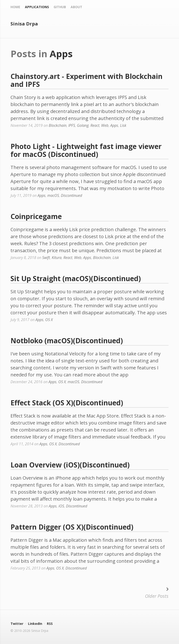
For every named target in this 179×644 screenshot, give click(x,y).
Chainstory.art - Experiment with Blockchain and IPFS (86, 80)
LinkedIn (35, 624)
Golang (83, 125)
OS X (49, 320)
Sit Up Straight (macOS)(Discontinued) (76, 278)
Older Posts (157, 592)
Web (105, 125)
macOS (53, 195)
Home (15, 7)
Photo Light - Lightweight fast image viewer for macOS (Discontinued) (86, 150)
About (76, 7)
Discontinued (71, 195)
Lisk (123, 125)
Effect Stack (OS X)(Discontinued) (67, 403)
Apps (114, 125)
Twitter (17, 624)
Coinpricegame (36, 216)
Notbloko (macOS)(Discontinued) (67, 341)
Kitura (57, 258)
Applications (37, 7)
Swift (46, 258)
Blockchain (58, 125)
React (95, 125)
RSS (50, 624)
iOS (61, 506)
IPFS (72, 125)
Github (60, 7)
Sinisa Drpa (24, 24)
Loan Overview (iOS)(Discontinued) (70, 465)
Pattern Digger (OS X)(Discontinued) (72, 527)
